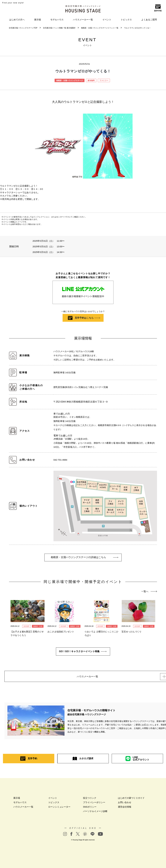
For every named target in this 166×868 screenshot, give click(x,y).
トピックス (126, 20)
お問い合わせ (125, 804)
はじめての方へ (17, 20)
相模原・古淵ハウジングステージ (70, 81)
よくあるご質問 (149, 20)
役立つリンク (90, 800)
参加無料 (91, 81)
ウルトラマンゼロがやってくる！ (137, 28)
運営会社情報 (125, 809)
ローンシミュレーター (59, 809)
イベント (107, 20)
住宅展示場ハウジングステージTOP (23, 28)
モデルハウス (57, 20)
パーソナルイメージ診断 (95, 813)
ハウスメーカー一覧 (83, 20)
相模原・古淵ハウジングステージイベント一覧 (100, 28)
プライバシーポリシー (94, 804)
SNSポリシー (90, 809)
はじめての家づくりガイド (131, 800)
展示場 (38, 20)
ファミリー (104, 81)
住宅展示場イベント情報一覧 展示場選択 (59, 28)
